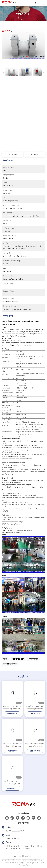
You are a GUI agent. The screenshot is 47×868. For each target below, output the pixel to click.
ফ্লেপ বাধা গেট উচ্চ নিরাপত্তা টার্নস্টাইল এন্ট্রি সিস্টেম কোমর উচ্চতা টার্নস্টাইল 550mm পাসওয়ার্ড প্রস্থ (12, 708)
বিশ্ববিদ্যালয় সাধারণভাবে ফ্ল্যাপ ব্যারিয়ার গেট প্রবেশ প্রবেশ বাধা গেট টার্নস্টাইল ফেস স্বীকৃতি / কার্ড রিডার (35, 745)
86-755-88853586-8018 (15, 831)
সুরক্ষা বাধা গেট (18, 659)
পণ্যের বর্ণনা (35, 155)
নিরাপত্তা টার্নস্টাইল (10, 664)
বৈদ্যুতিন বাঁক (33, 659)
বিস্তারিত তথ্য (12, 155)
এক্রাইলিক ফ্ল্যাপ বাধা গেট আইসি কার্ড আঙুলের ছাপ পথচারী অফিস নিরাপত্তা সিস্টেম (12, 782)
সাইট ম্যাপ (29, 856)
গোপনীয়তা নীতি (20, 856)
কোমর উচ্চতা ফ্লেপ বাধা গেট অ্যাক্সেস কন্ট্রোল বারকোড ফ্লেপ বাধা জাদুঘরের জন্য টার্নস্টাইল (35, 708)
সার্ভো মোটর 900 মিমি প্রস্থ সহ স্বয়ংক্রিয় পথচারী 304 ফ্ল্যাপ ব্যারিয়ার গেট (12, 745)
